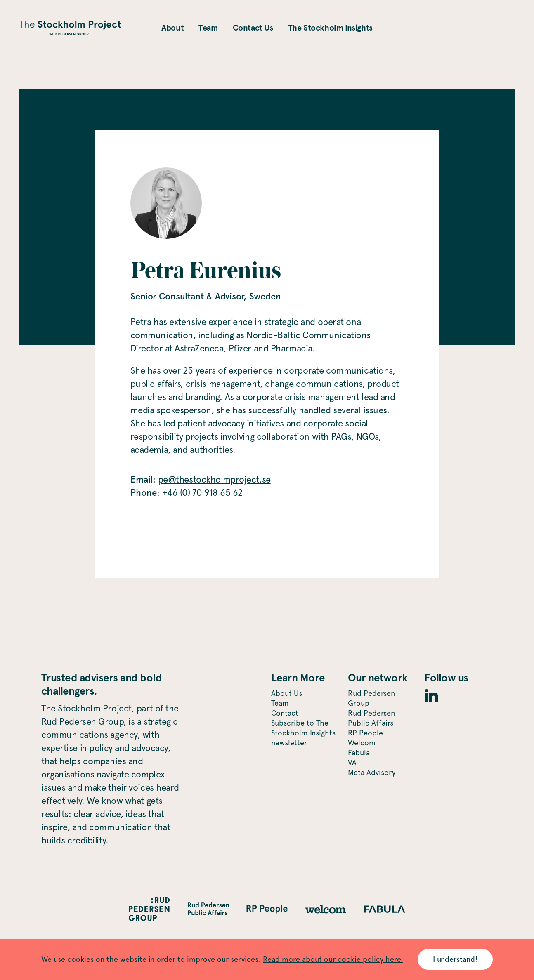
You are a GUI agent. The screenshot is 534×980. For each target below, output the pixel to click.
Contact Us (253, 28)
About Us (287, 693)
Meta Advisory (372, 772)
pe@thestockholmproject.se (214, 479)
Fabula (359, 753)
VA (352, 762)
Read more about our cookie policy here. (333, 959)
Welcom (362, 743)
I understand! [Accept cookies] (455, 959)
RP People (365, 733)
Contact (285, 713)
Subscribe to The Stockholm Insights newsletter (303, 733)
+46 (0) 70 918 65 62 (203, 492)
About (172, 28)
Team (208, 28)
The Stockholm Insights (330, 28)
